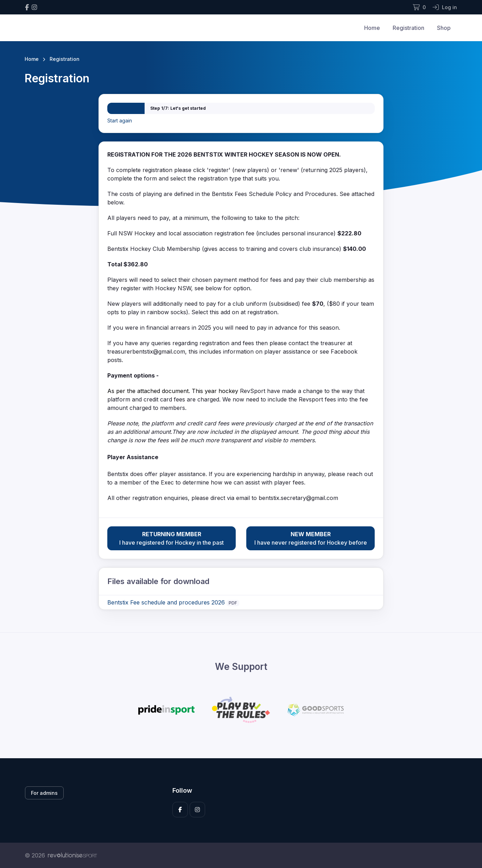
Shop (444, 28)
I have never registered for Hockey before (310, 538)
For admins (44, 793)
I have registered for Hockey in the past (172, 538)
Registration (408, 28)
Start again (120, 121)
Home (372, 28)
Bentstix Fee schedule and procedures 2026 (166, 602)
